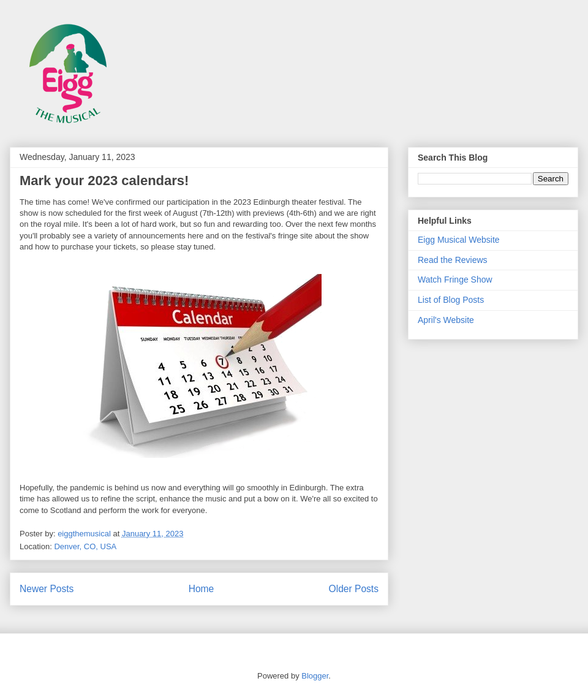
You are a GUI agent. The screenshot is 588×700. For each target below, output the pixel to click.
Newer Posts (47, 589)
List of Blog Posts (451, 300)
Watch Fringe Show (455, 280)
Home (202, 589)
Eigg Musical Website (459, 240)
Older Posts (354, 589)
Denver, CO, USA (85, 546)
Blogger (315, 676)
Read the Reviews (453, 260)
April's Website (446, 320)
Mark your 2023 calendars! (104, 181)
